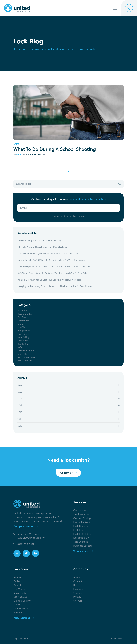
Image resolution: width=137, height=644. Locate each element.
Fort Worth (19, 589)
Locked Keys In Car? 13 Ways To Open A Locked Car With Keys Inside (51, 260)
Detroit (17, 585)
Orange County (22, 601)
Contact (78, 581)
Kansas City (20, 593)
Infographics (24, 331)
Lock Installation (82, 534)
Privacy (77, 597)
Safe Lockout (81, 542)
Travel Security (25, 361)
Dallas (17, 581)
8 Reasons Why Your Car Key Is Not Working (39, 240)
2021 (20, 398)
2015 (20, 426)
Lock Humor (23, 334)
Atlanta (17, 577)
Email (24, 208)
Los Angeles (20, 597)
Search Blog (23, 184)
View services (83, 551)
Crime (16, 144)
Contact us (68, 473)
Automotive (23, 310)
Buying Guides (25, 314)
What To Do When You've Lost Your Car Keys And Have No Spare (49, 280)
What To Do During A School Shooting (55, 149)
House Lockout (82, 522)
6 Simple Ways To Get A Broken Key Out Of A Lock (42, 247)
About (77, 577)
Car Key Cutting (82, 518)
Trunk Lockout (81, 514)
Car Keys (22, 317)
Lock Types (23, 341)
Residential (23, 344)
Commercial (23, 321)
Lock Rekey (79, 530)
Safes (20, 347)
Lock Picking (23, 337)
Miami (17, 605)
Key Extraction (81, 538)
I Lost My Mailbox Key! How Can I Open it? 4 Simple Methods (48, 253)
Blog (76, 585)
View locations (24, 618)
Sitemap (78, 601)
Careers (77, 593)
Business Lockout (83, 546)
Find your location (26, 526)
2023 (20, 385)
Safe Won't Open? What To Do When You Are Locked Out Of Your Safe (52, 273)
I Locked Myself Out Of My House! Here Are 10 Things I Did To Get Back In (54, 267)
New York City (21, 609)
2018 (20, 405)
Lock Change (81, 526)
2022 (20, 392)
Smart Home (24, 354)
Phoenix (18, 612)
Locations (79, 589)
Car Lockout (80, 510)
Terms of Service (116, 639)
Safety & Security (26, 351)
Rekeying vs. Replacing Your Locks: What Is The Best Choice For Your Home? (55, 286)
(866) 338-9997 (26, 544)
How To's (22, 327)
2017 (20, 412)
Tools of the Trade (26, 357)
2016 (20, 419)
